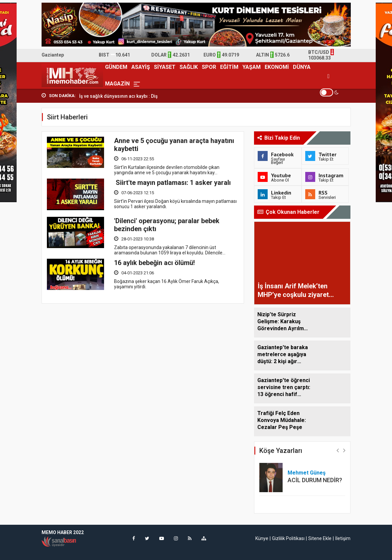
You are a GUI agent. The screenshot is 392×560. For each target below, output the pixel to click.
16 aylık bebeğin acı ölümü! (154, 262)
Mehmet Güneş (307, 473)
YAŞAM (252, 67)
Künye (262, 538)
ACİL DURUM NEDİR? (315, 480)
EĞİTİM (229, 67)
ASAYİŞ (141, 67)
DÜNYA (302, 67)
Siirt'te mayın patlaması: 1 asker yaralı (172, 183)
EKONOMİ (277, 67)
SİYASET (165, 67)
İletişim (343, 538)
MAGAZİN (117, 84)
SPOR (209, 67)
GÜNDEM (116, 67)
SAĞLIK (189, 67)
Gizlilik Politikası (288, 538)
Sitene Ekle (320, 538)
